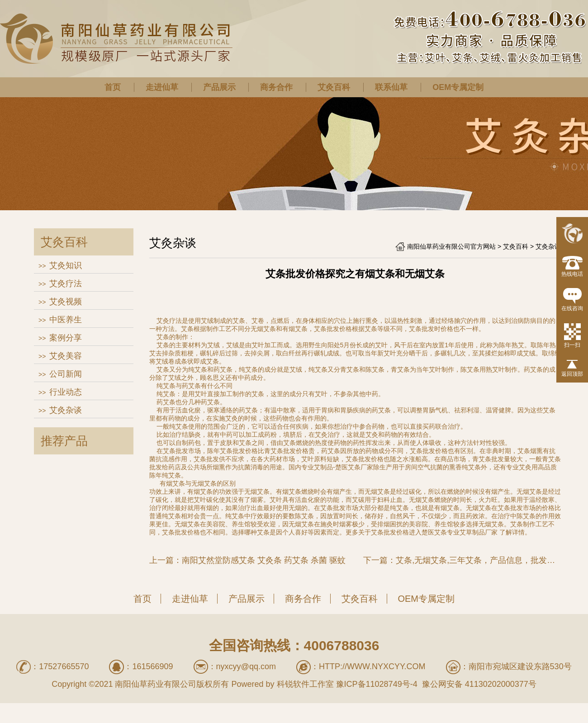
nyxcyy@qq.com (246, 666)
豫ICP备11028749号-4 (377, 684)
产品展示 (219, 87)
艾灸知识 (66, 265)
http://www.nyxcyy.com (372, 666)
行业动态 (66, 392)
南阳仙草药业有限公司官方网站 (451, 246)
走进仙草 (162, 87)
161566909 (152, 666)
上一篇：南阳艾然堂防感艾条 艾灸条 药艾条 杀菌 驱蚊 (247, 560)
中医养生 (66, 320)
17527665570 (64, 666)
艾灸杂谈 (66, 410)
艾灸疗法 (66, 284)
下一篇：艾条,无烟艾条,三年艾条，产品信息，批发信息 (462, 560)
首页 (113, 87)
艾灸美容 (66, 356)
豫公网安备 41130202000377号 (478, 684)
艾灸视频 (66, 302)
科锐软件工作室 (305, 684)
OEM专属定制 (458, 87)
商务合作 (276, 87)
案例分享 (66, 338)
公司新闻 (66, 374)
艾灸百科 (334, 87)
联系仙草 (391, 87)
